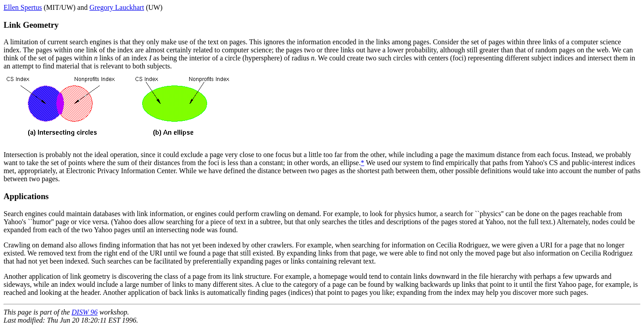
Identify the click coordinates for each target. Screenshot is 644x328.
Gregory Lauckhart (117, 7)
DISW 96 (85, 312)
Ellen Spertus (23, 7)
